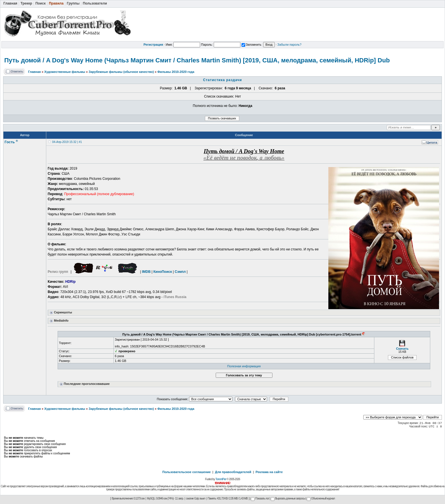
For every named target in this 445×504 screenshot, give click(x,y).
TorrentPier (221, 479)
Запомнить (251, 45)
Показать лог (260, 498)
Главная (34, 72)
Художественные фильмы (65, 72)
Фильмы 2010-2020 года (176, 72)
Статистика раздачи (223, 80)
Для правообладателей (233, 472)
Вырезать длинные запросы (288, 498)
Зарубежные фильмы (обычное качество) (121, 72)
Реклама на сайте (269, 472)
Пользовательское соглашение (186, 472)
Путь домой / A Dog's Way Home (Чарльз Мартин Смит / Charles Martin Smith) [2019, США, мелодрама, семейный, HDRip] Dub (197, 60)
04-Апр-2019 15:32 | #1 (67, 142)
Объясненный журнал (321, 498)
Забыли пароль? (289, 45)
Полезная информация (244, 366)
